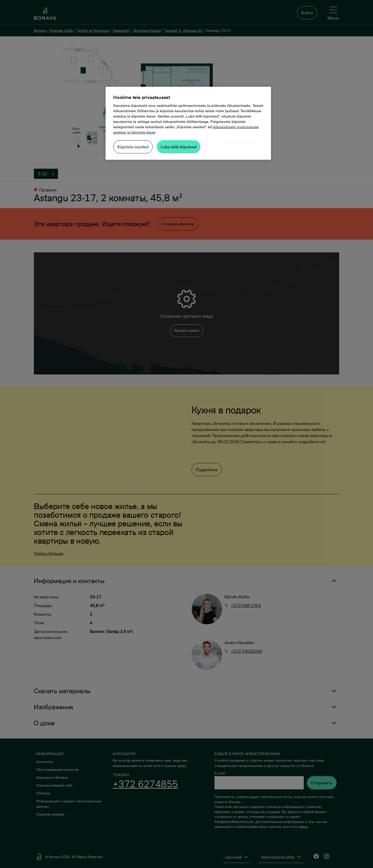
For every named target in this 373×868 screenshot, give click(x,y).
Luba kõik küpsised (179, 147)
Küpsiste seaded (133, 147)
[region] (188, 123)
